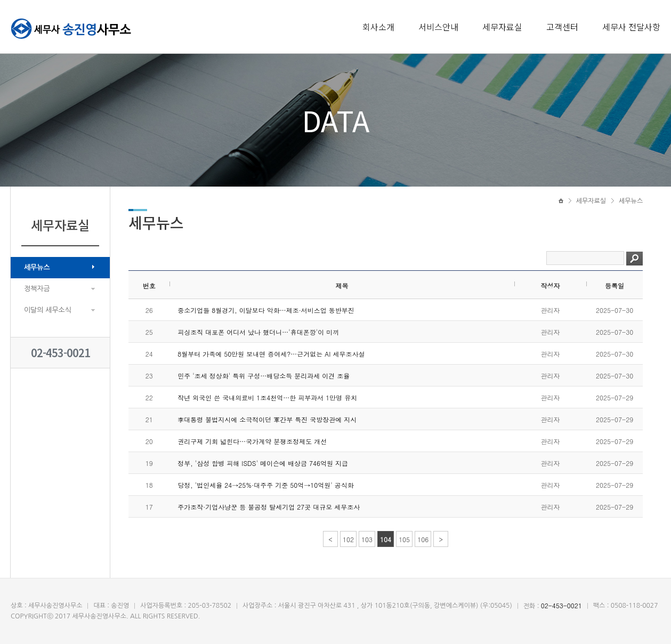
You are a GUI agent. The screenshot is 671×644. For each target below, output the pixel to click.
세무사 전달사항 (631, 27)
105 (404, 539)
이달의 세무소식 (48, 310)
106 (423, 539)
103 (367, 539)
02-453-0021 (60, 353)
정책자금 (37, 289)
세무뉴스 (37, 267)
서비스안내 (438, 27)
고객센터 (562, 27)
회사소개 (378, 27)
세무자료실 (502, 27)
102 (348, 539)
